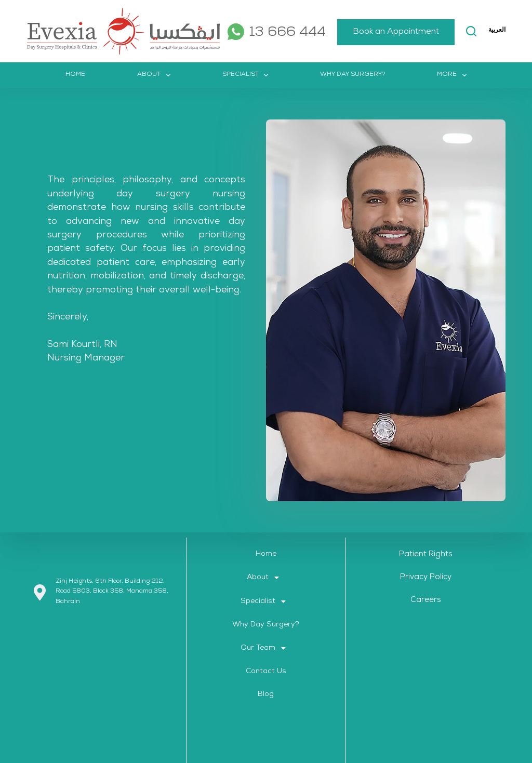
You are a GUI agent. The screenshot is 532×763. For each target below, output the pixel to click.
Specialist (247, 75)
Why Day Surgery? (353, 75)
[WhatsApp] (234, 32)
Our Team (266, 648)
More (494, 31)
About (156, 75)
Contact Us (266, 672)
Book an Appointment (387, 32)
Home (75, 75)
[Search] (462, 31)
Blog (266, 694)
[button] (266, 578)
